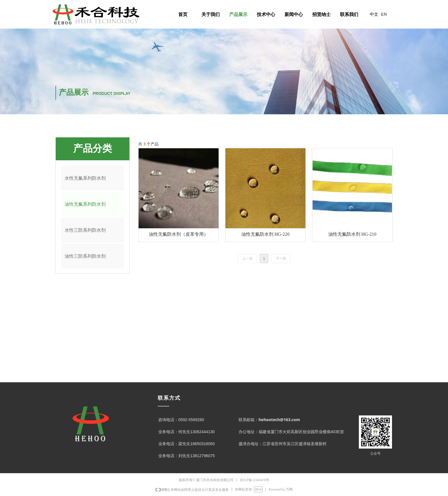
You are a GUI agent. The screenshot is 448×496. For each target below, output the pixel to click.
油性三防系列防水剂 (85, 256)
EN (384, 14)
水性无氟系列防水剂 (85, 178)
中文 (374, 14)
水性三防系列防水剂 (85, 230)
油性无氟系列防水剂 (85, 204)
